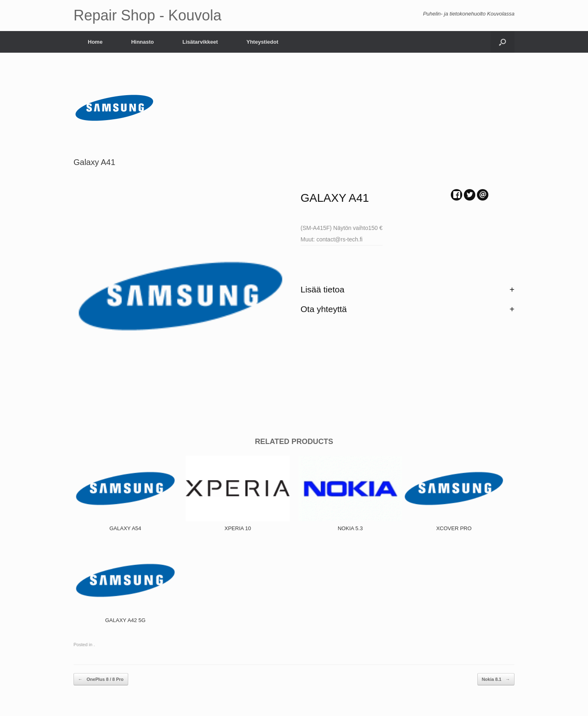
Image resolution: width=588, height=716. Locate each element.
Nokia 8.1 (496, 679)
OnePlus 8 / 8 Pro (101, 679)
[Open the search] (502, 42)
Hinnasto (143, 42)
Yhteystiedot (262, 42)
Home (95, 42)
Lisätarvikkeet (200, 42)
